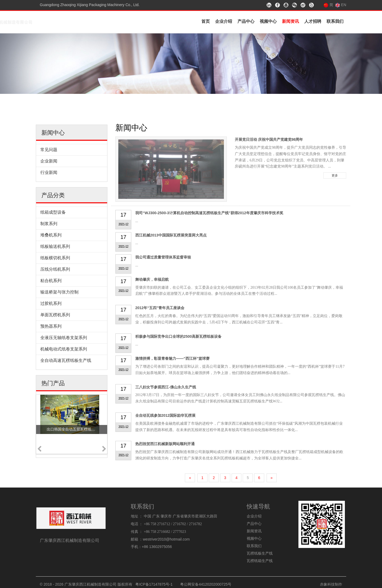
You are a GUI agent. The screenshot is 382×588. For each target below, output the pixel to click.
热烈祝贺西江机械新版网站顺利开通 (165, 444)
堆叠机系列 (51, 235)
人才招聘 (313, 21)
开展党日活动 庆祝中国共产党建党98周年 (269, 139)
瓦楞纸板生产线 (260, 553)
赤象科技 (327, 584)
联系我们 (335, 21)
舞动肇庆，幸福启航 (152, 279)
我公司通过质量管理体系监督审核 (163, 257)
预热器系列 (51, 326)
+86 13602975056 (157, 547)
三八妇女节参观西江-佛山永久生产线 (166, 387)
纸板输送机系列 (55, 246)
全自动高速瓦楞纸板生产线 (66, 360)
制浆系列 (49, 224)
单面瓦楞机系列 (55, 315)
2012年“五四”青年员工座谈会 (160, 308)
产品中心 (246, 21)
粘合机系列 (51, 281)
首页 (206, 21)
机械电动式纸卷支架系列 (64, 349)
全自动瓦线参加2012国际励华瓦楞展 (165, 415)
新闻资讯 (290, 21)
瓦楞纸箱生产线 (260, 561)
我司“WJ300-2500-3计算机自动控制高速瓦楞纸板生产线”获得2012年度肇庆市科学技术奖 (209, 213)
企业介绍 (224, 21)
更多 (335, 175)
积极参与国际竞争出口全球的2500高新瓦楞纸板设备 (178, 336)
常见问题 (49, 150)
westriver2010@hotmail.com (166, 539)
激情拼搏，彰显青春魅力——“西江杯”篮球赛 (172, 358)
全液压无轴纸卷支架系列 (64, 338)
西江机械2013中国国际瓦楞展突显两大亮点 (171, 235)
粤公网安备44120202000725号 (206, 584)
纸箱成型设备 (53, 212)
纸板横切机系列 (55, 258)
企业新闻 (49, 161)
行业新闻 (49, 172)
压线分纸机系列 (55, 269)
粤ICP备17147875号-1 (154, 584)
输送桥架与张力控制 (59, 292)
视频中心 (268, 21)
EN (341, 5)
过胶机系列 (51, 303)
